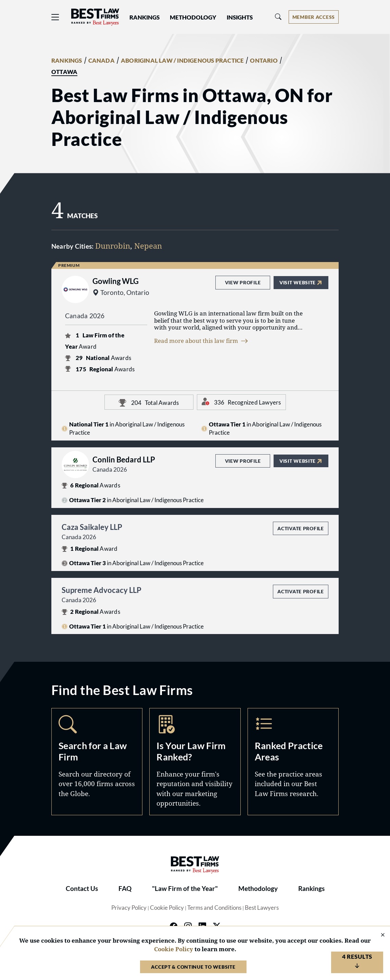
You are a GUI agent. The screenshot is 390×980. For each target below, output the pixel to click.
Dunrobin (113, 246)
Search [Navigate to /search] (97, 762)
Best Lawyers (262, 908)
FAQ (125, 889)
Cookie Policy (167, 908)
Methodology (258, 889)
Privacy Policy (129, 908)
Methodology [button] (193, 17)
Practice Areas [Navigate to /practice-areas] (293, 762)
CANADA (102, 61)
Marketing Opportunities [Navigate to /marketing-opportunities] (195, 762)
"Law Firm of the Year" (185, 889)
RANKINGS (67, 61)
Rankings (311, 889)
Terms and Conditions (214, 908)
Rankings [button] (144, 17)
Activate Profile (300, 528)
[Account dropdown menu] (314, 17)
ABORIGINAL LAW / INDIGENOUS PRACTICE (182, 61)
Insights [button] (240, 17)
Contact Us (82, 889)
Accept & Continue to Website (193, 967)
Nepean (148, 246)
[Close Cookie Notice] (378, 935)
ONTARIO (264, 61)
